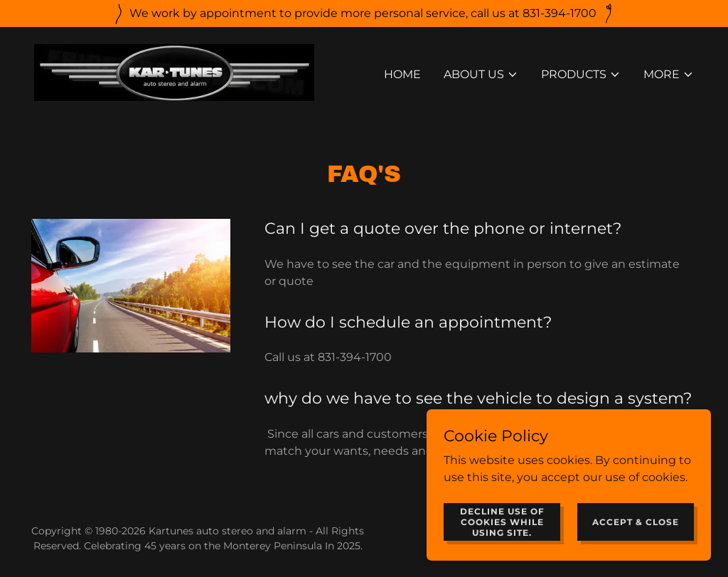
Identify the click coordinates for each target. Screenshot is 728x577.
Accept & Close (636, 531)
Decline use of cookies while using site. (502, 531)
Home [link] (402, 74)
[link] (174, 71)
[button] (481, 75)
